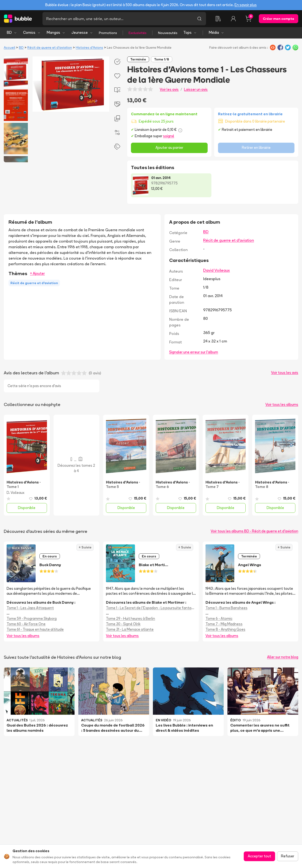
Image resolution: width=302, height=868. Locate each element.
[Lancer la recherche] (199, 19)
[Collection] (218, 19)
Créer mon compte (279, 19)
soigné (169, 136)
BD (12, 32)
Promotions (108, 33)
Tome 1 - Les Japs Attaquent (30, 608)
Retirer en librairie (256, 148)
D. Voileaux (15, 493)
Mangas (56, 32)
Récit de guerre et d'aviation (50, 47)
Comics (32, 32)
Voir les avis (169, 89)
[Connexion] (233, 19)
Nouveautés (168, 33)
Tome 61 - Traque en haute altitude (35, 629)
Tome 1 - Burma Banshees (226, 608)
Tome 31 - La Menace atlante (130, 629)
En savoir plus (246, 5)
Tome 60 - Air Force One (26, 624)
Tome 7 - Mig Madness (224, 624)
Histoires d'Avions (89, 47)
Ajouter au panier (169, 148)
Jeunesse (82, 32)
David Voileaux (216, 270)
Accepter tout (259, 856)
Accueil (9, 47)
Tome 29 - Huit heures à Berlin (130, 618)
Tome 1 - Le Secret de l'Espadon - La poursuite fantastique (151, 608)
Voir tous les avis (285, 373)
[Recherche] (118, 19)
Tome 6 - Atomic (219, 618)
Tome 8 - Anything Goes (225, 629)
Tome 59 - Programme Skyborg (32, 618)
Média (216, 32)
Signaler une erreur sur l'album (194, 352)
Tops (190, 32)
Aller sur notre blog (283, 657)
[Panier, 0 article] (248, 19)
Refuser (288, 856)
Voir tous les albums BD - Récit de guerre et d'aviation (254, 531)
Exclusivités (138, 33)
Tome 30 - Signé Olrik (123, 624)
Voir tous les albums (282, 404)
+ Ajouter (37, 273)
